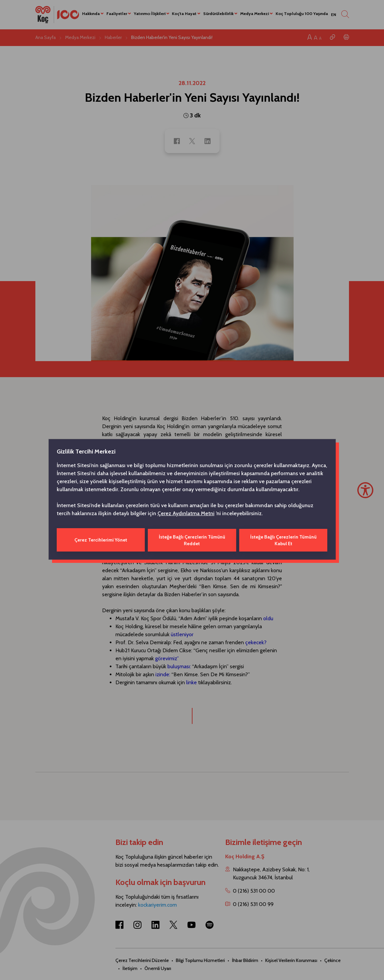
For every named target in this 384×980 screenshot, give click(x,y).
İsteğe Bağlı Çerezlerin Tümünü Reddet (192, 540)
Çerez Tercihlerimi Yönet (100, 540)
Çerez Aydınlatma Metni (186, 514)
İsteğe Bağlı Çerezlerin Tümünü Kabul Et (283, 540)
